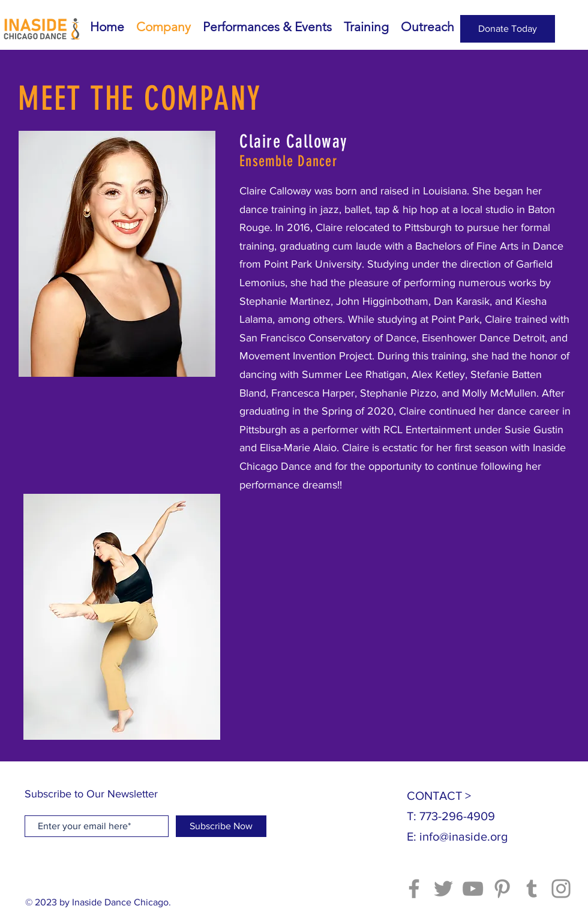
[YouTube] (473, 889)
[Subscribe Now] (221, 826)
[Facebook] (414, 889)
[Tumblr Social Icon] (532, 889)
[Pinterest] (502, 889)
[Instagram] (561, 889)
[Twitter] (443, 889)
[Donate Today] (508, 29)
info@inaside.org (463, 836)
